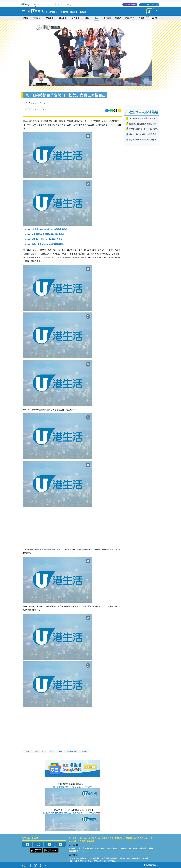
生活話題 (35, 102)
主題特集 (154, 18)
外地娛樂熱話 (72, 751)
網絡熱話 (85, 751)
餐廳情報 (72, 841)
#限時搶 (145, 858)
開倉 (85, 838)
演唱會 (26, 18)
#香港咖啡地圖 (116, 858)
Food (51, 5)
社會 (96, 18)
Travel (43, 5)
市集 (80, 838)
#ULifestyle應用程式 (132, 858)
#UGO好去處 (74, 858)
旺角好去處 (142, 838)
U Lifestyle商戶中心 (130, 5)
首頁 (26, 102)
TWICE (28, 751)
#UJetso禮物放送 (76, 861)
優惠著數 (37, 18)
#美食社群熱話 (86, 858)
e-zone (77, 5)
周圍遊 (118, 18)
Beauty (60, 5)
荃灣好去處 (131, 838)
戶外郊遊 (82, 841)
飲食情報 (76, 18)
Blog (69, 5)
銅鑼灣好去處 (108, 838)
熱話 (44, 102)
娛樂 (87, 18)
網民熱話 (72, 848)
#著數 (105, 861)
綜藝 (45, 751)
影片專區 (107, 18)
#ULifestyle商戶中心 (93, 861)
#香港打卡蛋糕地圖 (101, 858)
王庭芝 (30, 109)
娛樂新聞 (74, 12)
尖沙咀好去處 (94, 838)
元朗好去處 (120, 838)
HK (35, 5)
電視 (52, 751)
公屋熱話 (64, 12)
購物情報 (63, 18)
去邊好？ (142, 18)
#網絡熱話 (112, 861)
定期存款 (83, 12)
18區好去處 (130, 18)
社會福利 (91, 841)
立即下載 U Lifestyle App (150, 5)
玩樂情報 (50, 18)
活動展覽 (72, 838)
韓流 (37, 751)
